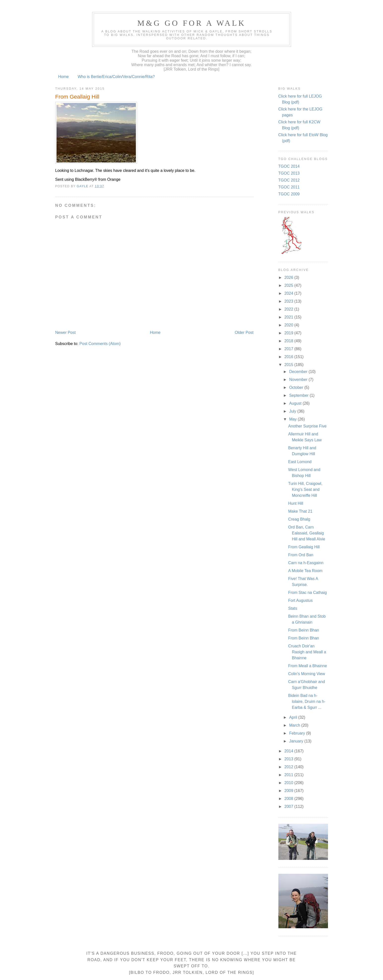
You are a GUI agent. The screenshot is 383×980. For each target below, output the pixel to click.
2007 (289, 807)
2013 (289, 759)
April (294, 717)
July (293, 411)
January (297, 741)
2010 (289, 783)
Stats (293, 608)
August (296, 403)
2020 (289, 325)
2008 (289, 799)
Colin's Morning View (307, 674)
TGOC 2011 (289, 187)
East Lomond (300, 462)
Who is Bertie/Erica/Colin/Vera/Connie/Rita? (116, 77)
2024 (289, 293)
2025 (289, 285)
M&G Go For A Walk (191, 23)
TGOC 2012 (289, 180)
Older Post (244, 332)
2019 (289, 333)
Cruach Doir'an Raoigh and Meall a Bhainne (307, 652)
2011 (289, 775)
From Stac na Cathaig (307, 593)
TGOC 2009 (289, 194)
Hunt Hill (295, 503)
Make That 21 (300, 511)
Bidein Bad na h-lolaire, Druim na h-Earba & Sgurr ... (307, 702)
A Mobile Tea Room (305, 571)
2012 (289, 767)
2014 (289, 751)
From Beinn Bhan (304, 630)
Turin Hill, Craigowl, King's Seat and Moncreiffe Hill (305, 490)
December (299, 372)
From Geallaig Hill (304, 547)
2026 (289, 278)
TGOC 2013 (289, 173)
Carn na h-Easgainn (306, 563)
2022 (289, 309)
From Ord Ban (301, 555)
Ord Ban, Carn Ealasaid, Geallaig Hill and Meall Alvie (307, 533)
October (297, 387)
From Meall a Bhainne (308, 666)
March (295, 725)
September (299, 395)
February (297, 733)
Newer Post (66, 332)
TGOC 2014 (289, 166)
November (299, 380)
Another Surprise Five (307, 426)
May (293, 419)
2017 (289, 349)
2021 (289, 317)
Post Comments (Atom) (100, 344)
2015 (289, 365)
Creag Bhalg (299, 519)
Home (64, 77)
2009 (289, 791)
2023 (289, 301)
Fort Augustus (300, 600)
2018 (289, 341)
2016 (289, 357)
